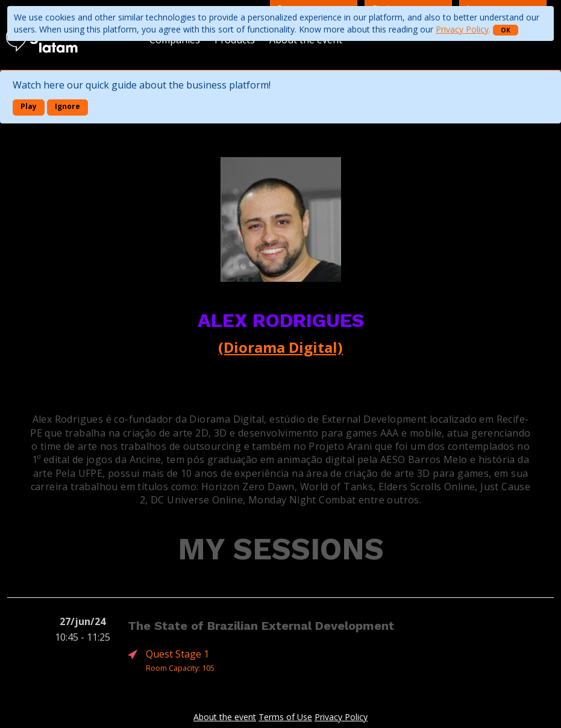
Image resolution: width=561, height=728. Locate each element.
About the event (225, 717)
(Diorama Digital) (280, 347)
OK (506, 30)
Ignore (67, 106)
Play (29, 106)
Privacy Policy (462, 29)
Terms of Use (285, 717)
